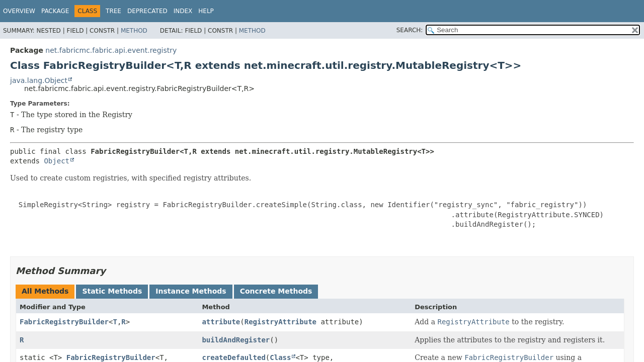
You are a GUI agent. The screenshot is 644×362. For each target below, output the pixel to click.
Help (206, 11)
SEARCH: (410, 30)
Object (57, 161)
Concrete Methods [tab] (276, 291)
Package (55, 11)
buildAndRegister (236, 340)
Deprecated (147, 11)
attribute (221, 322)
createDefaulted (233, 357)
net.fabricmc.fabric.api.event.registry (111, 50)
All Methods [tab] (45, 291)
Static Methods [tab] (112, 291)
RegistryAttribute (280, 322)
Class (280, 357)
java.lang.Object (39, 80)
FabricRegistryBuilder (64, 322)
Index (183, 11)
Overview (19, 11)
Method (134, 31)
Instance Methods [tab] (191, 291)
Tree (113, 11)
